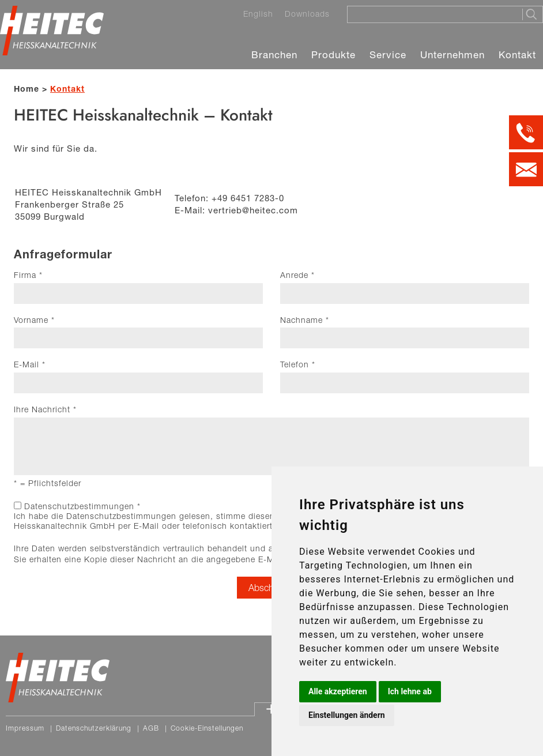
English (258, 14)
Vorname (34, 320)
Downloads (307, 14)
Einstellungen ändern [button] (347, 715)
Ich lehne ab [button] (410, 691)
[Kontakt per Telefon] (526, 132)
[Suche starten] (532, 14)
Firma (28, 275)
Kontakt (517, 54)
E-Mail (30, 364)
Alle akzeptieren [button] (338, 691)
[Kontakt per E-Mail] (526, 169)
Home (27, 89)
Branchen (274, 54)
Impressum (25, 728)
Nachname (305, 320)
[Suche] (431, 14)
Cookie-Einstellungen (207, 728)
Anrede (297, 275)
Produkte (333, 54)
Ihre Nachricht (45, 409)
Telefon (298, 364)
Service (388, 54)
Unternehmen (452, 54)
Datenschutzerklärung (94, 728)
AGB (151, 728)
